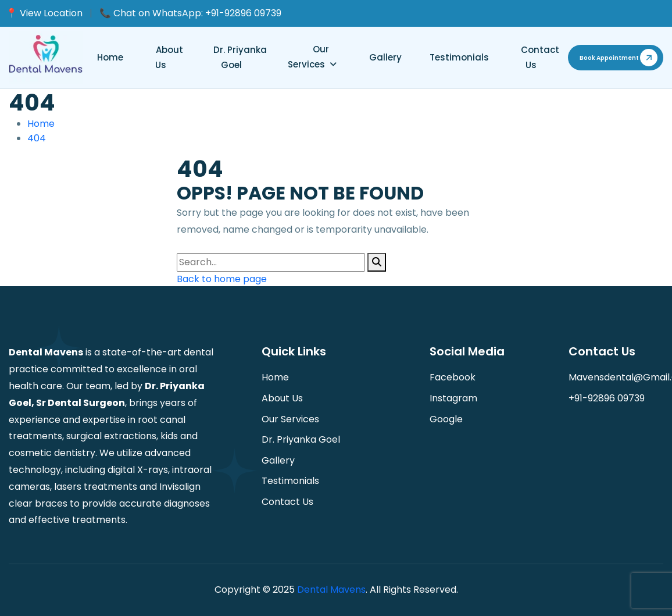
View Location (51, 13)
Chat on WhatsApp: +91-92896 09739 (197, 13)
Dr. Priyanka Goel (240, 57)
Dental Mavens (331, 590)
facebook (453, 377)
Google (446, 419)
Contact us (540, 57)
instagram (453, 398)
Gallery (385, 57)
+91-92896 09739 (607, 398)
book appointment (609, 58)
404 (37, 138)
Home (110, 57)
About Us (169, 57)
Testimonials (459, 57)
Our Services (308, 57)
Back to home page (222, 279)
